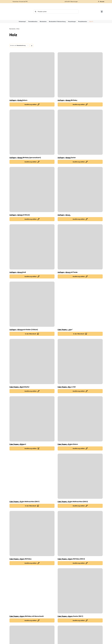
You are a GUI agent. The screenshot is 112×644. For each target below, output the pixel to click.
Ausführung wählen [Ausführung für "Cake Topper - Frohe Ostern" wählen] (79, 448)
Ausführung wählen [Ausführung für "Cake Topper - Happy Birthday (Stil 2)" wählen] (79, 563)
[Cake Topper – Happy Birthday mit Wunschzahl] (32, 591)
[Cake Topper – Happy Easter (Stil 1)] (80, 591)
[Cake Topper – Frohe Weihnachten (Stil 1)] (32, 476)
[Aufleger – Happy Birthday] (80, 75)
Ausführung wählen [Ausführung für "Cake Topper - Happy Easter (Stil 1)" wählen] (79, 620)
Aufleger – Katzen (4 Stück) (20, 215)
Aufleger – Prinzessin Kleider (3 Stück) (24, 330)
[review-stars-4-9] (17, 4)
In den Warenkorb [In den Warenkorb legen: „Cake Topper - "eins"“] (79, 334)
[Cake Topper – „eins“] (80, 304)
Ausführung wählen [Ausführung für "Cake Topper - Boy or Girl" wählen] (79, 391)
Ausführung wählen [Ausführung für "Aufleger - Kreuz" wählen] (79, 219)
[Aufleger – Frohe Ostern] (32, 75)
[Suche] (36, 12)
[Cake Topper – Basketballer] (32, 362)
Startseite (12, 29)
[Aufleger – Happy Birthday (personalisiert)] (32, 132)
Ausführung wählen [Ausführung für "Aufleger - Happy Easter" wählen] (79, 162)
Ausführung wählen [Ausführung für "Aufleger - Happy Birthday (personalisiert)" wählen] (31, 162)
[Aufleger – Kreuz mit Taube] (80, 247)
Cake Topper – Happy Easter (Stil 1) (70, 616)
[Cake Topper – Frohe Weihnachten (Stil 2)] (80, 476)
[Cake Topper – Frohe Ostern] (80, 419)
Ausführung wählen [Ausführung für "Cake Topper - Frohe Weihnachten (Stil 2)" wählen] (79, 506)
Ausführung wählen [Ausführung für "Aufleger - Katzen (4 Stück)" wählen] (31, 219)
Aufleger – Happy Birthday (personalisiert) (25, 158)
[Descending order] (32, 46)
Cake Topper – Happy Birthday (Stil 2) (71, 559)
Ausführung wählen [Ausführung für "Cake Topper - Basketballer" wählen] (31, 391)
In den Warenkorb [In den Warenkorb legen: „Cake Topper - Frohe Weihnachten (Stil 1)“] (31, 506)
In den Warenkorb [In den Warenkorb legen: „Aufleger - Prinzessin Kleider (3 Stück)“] (31, 334)
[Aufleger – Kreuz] (80, 190)
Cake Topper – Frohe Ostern (68, 444)
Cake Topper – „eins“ (65, 330)
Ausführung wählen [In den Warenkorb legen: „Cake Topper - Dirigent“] (31, 448)
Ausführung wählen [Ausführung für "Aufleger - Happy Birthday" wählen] (79, 104)
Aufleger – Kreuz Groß (18, 272)
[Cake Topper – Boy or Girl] (80, 362)
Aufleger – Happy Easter (67, 158)
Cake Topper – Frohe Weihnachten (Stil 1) (24, 502)
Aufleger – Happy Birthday (67, 100)
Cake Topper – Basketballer (19, 387)
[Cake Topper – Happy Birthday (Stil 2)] (80, 534)
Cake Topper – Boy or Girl (67, 387)
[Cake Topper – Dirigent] (32, 419)
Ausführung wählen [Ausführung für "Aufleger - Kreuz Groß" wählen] (31, 276)
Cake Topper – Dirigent (18, 444)
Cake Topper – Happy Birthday (21, 559)
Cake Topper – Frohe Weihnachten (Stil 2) (73, 502)
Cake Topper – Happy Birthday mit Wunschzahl (27, 616)
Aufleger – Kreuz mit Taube (68, 272)
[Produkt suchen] (56, 12)
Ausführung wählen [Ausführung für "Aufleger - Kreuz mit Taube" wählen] (79, 276)
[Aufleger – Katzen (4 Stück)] (32, 190)
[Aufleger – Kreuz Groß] (32, 247)
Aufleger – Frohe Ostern (18, 100)
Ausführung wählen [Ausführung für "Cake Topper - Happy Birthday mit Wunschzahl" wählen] (31, 620)
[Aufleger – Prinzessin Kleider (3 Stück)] (32, 304)
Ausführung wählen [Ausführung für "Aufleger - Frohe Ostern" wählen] (31, 104)
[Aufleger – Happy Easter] (80, 132)
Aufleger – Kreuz (64, 215)
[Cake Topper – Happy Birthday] (32, 534)
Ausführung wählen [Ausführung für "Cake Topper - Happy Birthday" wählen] (31, 563)
